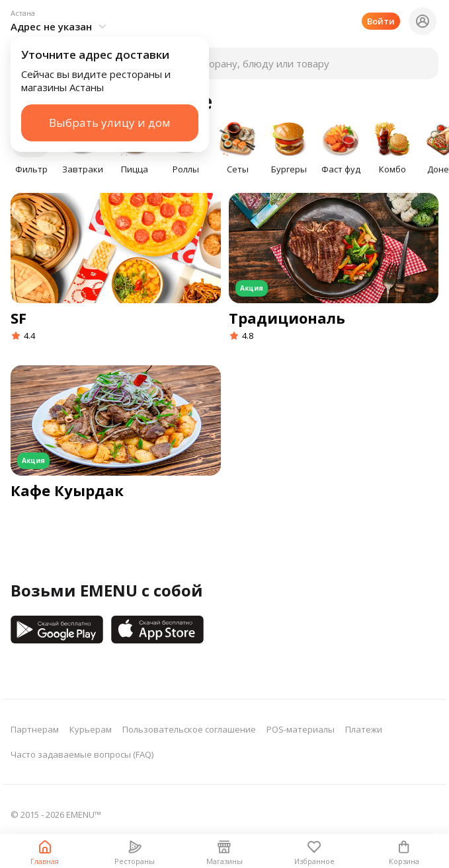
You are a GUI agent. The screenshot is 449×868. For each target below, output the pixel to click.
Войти (381, 21)
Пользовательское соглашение (189, 729)
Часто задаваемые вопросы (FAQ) (82, 754)
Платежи (364, 729)
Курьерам (91, 729)
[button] (61, 21)
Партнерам (35, 729)
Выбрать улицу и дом (110, 123)
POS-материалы (301, 729)
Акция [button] (252, 288)
